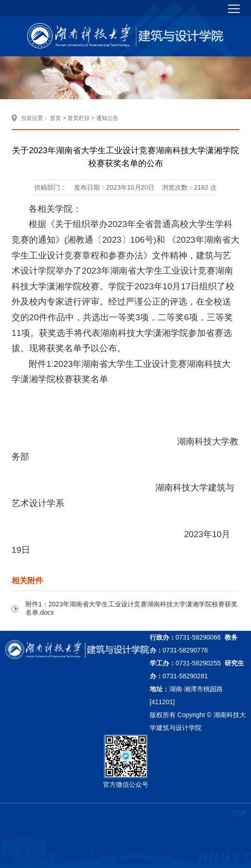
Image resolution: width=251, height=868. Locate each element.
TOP (239, 808)
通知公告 (107, 118)
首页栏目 (79, 118)
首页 (55, 118)
